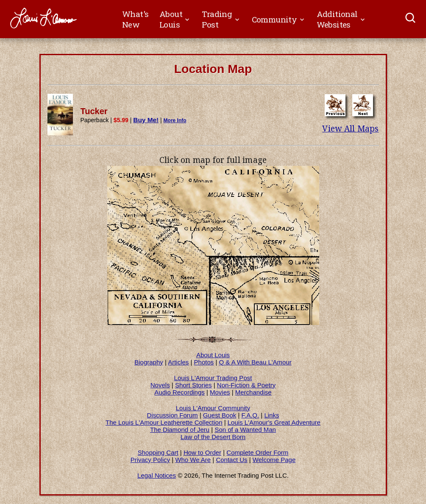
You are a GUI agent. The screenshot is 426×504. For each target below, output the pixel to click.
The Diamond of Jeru (180, 430)
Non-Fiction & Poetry (246, 385)
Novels (160, 385)
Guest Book (220, 415)
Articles (178, 362)
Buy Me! (146, 120)
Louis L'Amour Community (213, 408)
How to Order (202, 452)
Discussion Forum (173, 415)
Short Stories (194, 385)
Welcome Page (274, 460)
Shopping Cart (158, 452)
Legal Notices (157, 475)
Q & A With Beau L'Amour (255, 362)
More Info (175, 120)
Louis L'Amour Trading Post (213, 378)
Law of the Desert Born (213, 437)
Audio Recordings (179, 392)
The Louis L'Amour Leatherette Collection (164, 422)
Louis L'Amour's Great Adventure (274, 422)
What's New (135, 19)
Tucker (94, 111)
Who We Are (193, 460)
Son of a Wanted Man (245, 430)
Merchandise (253, 392)
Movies (220, 392)
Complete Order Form (257, 452)
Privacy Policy (150, 460)
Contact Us (231, 460)
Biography (149, 362)
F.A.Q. (250, 415)
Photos (204, 362)
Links (271, 415)
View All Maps (350, 129)
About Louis (213, 355)
